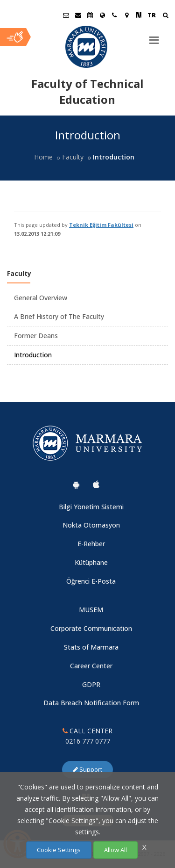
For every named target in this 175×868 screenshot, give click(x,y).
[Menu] (154, 36)
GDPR (91, 684)
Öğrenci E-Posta (91, 581)
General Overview (41, 298)
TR (152, 15)
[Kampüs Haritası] (126, 15)
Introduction (33, 355)
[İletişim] (114, 15)
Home (43, 157)
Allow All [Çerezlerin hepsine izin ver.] (115, 850)
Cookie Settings (59, 850)
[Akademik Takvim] (90, 15)
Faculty (73, 157)
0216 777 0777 (88, 741)
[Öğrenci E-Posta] (66, 15)
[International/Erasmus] (102, 15)
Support (87, 769)
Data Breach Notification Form (91, 703)
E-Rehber (91, 544)
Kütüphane (91, 562)
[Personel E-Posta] (78, 15)
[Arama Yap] (165, 16)
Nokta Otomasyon (91, 525)
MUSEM (91, 610)
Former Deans (36, 336)
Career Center (91, 666)
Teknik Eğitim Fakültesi (101, 225)
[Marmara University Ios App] (96, 485)
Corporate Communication (91, 628)
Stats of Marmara (91, 647)
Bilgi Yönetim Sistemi (91, 507)
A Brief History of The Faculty (59, 316)
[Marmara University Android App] (76, 485)
